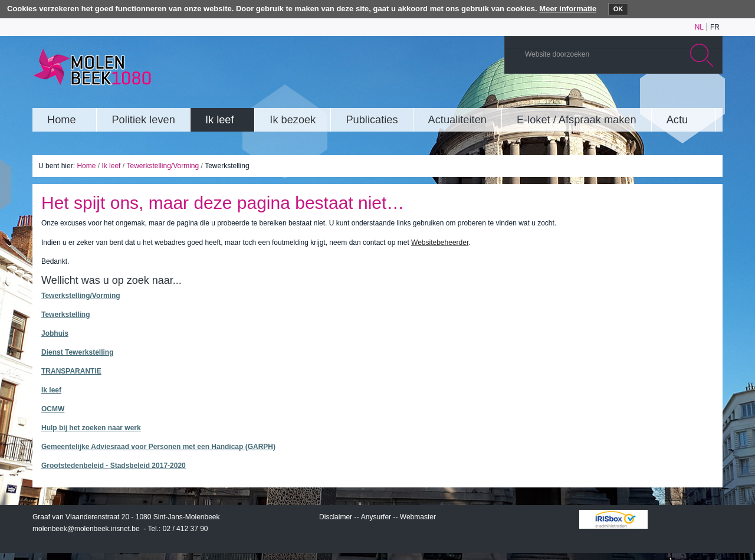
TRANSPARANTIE (71, 371)
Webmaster (418, 517)
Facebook (692, 97)
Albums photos (657, 97)
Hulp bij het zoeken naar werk (91, 428)
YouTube (639, 97)
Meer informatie (568, 9)
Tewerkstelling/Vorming (163, 166)
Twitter (675, 97)
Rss (710, 97)
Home (86, 166)
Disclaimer (336, 517)
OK (618, 9)
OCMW (53, 409)
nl (699, 27)
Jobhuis (55, 333)
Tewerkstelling (65, 315)
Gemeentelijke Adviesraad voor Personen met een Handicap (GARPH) (158, 447)
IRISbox (613, 519)
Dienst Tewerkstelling (77, 352)
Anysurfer (376, 517)
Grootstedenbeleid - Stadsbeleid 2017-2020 (114, 466)
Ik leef (111, 166)
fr (715, 27)
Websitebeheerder (440, 243)
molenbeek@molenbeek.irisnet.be (86, 529)
